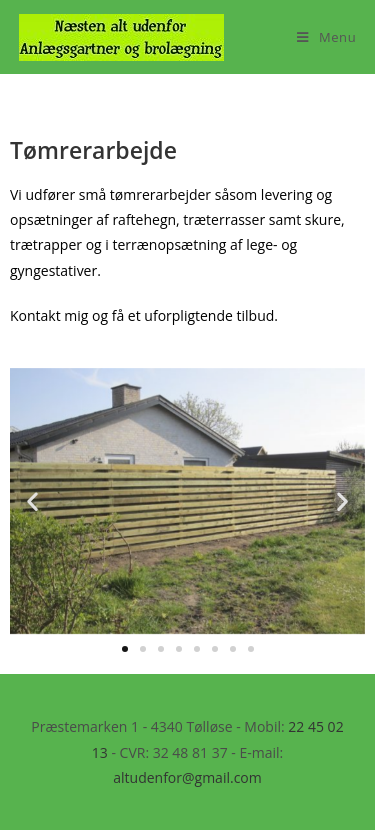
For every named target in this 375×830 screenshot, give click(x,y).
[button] (32, 501)
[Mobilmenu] (326, 37)
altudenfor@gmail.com (187, 777)
